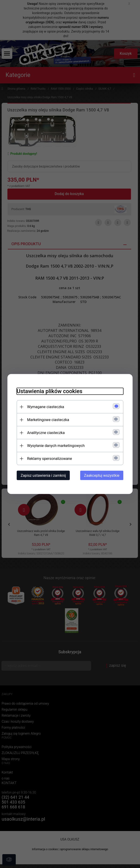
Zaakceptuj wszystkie (102, 475)
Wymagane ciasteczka (46, 407)
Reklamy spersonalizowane (49, 459)
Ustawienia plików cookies (49, 391)
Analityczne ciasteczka (46, 433)
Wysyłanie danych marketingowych (56, 446)
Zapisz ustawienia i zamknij (43, 475)
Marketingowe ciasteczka (48, 420)
